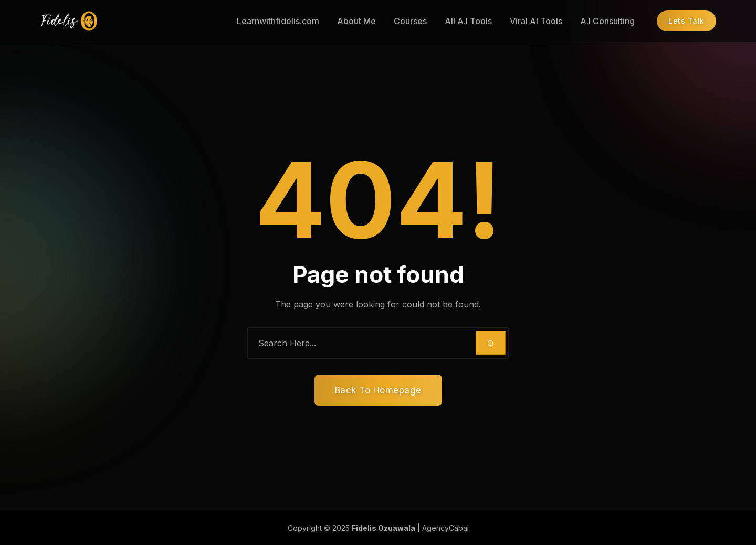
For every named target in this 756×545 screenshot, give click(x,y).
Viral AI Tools (536, 21)
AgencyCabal (445, 528)
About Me (356, 21)
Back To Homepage (378, 390)
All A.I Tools (468, 21)
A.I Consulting (607, 21)
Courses (410, 21)
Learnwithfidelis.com (278, 21)
